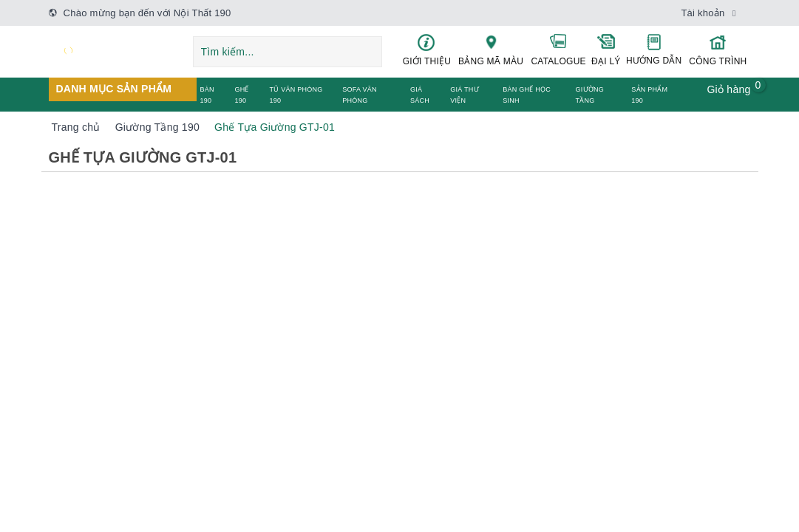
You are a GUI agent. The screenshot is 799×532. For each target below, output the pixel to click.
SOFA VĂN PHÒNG (360, 95)
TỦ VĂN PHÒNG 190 (296, 95)
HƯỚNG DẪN (654, 50)
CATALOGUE (559, 50)
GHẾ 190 (241, 95)
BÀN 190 (207, 95)
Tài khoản (703, 13)
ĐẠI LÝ (606, 50)
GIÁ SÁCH (420, 95)
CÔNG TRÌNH (718, 50)
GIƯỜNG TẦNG (590, 95)
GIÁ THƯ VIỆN (465, 95)
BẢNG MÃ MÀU (490, 50)
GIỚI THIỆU (427, 50)
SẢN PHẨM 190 (649, 95)
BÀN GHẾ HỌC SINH (527, 95)
